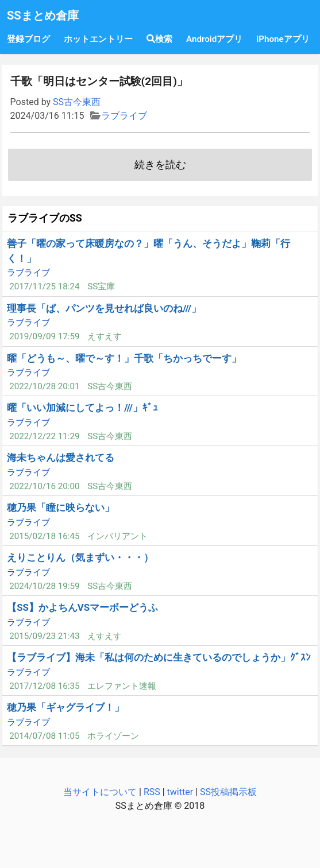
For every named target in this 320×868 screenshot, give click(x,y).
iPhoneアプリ (283, 39)
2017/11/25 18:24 (44, 286)
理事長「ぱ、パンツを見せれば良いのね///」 (104, 308)
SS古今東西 (77, 102)
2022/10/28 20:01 (44, 386)
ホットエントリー (98, 39)
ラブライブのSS (45, 218)
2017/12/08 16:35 (44, 686)
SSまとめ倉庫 (43, 15)
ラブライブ (124, 116)
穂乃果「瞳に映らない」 (61, 507)
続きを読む (160, 165)
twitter (180, 792)
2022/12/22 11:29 (44, 436)
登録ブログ (28, 39)
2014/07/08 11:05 (44, 736)
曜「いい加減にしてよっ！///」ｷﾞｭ (82, 408)
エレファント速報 (122, 686)
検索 (159, 39)
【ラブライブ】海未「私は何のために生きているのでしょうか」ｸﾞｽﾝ (159, 657)
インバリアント (117, 536)
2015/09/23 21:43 (44, 636)
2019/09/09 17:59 (44, 336)
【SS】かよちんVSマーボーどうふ (82, 607)
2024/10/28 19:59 (44, 586)
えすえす (105, 336)
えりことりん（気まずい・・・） (80, 557)
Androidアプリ (214, 39)
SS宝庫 (101, 286)
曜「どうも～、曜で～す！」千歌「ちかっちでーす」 (124, 358)
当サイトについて (100, 792)
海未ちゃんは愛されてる (61, 458)
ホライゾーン (113, 736)
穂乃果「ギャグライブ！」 (65, 707)
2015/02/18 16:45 (44, 536)
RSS (152, 792)
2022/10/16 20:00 (44, 486)
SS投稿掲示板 (228, 792)
